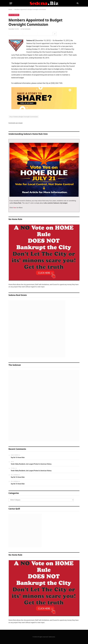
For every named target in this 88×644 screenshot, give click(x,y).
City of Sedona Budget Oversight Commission (24, 117)
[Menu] (11, 3)
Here (15, 208)
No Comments (26, 29)
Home (10, 9)
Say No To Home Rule (18, 457)
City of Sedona (14, 15)
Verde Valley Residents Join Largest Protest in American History (31, 464)
